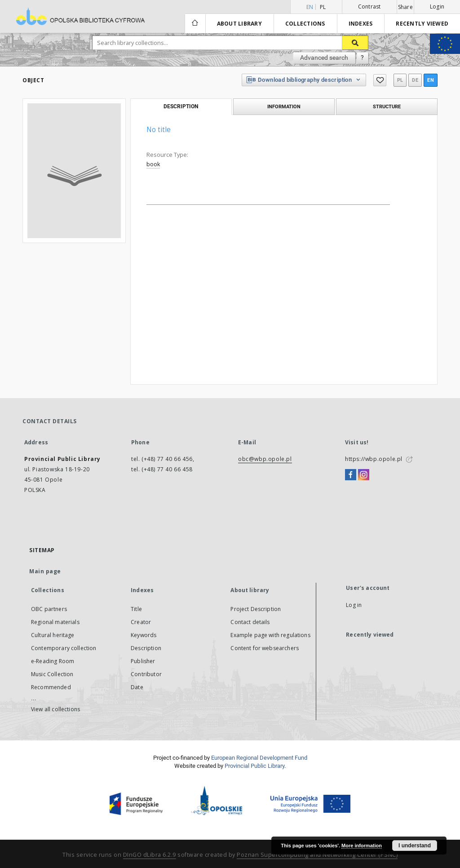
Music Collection (52, 674)
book (153, 164)
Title (136, 609)
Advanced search (324, 58)
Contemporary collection (64, 648)
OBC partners (49, 609)
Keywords (144, 635)
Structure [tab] (387, 106)
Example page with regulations (270, 635)
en (431, 80)
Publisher (143, 661)
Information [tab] (284, 106)
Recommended (51, 687)
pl (323, 7)
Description (146, 648)
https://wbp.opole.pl (374, 459)
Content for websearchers (265, 648)
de (415, 80)
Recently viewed (422, 24)
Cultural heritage (53, 635)
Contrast (369, 7)
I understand (415, 846)
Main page (45, 571)
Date (137, 687)
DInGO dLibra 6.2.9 (150, 855)
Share (405, 7)
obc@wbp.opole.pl (265, 459)
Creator (141, 622)
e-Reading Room (53, 661)
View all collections (55, 709)
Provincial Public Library (254, 766)
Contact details (250, 622)
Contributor (146, 674)
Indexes (361, 24)
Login (437, 7)
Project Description (256, 609)
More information (362, 846)
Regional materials (55, 622)
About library (239, 24)
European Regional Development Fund (259, 758)
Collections (305, 24)
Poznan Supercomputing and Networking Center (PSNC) (317, 855)
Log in (354, 605)
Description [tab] (181, 106)
